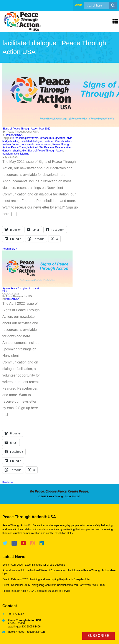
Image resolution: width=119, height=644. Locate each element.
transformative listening (16, 154)
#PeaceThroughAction (53, 138)
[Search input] (101, 5)
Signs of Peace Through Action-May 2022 (26, 129)
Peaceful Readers (55, 147)
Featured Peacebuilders (58, 141)
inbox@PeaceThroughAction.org (27, 632)
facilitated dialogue (32, 141)
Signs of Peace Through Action (45, 151)
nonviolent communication (36, 144)
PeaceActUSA (14, 135)
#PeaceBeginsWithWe (25, 138)
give (79, 5)
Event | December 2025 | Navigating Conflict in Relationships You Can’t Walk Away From (54, 585)
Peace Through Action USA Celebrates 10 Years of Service (36, 591)
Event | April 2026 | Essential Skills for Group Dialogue (34, 565)
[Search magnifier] (113, 5)
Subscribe (98, 636)
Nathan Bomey (11, 144)
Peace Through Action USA (27, 147)
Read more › (10, 249)
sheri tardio (19, 151)
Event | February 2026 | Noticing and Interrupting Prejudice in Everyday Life (46, 579)
